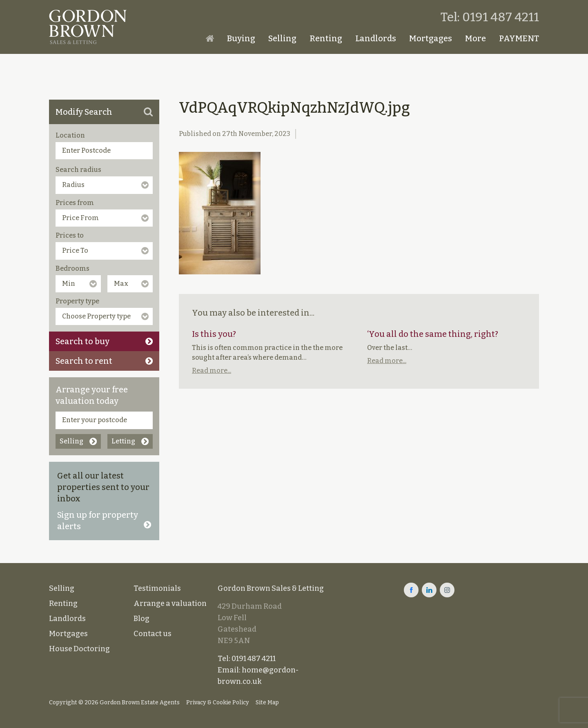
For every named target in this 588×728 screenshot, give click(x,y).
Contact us (153, 634)
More (476, 38)
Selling (282, 38)
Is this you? (214, 334)
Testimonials (157, 588)
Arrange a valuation (170, 603)
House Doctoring (79, 649)
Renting (326, 38)
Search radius (78, 170)
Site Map (267, 702)
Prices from (75, 203)
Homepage (210, 38)
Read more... (212, 371)
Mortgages (431, 38)
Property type (77, 301)
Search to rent (104, 361)
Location (70, 135)
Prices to (70, 235)
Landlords (376, 38)
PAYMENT (519, 38)
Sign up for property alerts (104, 521)
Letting (130, 441)
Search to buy (104, 341)
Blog (141, 619)
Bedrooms (72, 268)
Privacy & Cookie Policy (218, 702)
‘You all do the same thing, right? (433, 334)
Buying (241, 38)
